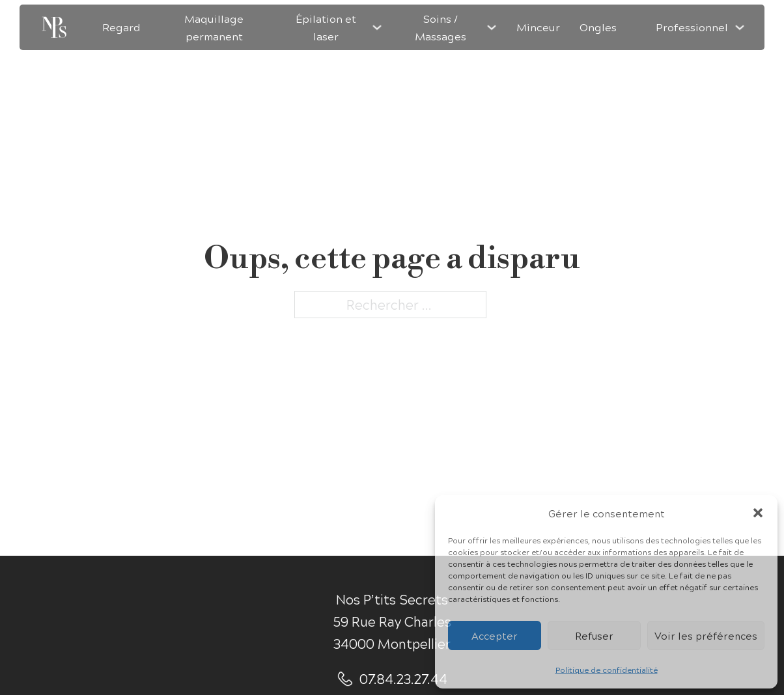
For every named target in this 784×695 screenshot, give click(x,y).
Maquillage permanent (214, 27)
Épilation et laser (326, 27)
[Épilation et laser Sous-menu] (377, 27)
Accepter (495, 635)
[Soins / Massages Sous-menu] (492, 27)
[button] (758, 513)
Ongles (598, 27)
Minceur (538, 27)
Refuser (594, 635)
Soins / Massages (441, 27)
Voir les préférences (706, 635)
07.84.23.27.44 (403, 678)
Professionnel (692, 27)
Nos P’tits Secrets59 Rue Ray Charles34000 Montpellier (392, 621)
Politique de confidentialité (607, 670)
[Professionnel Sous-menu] (740, 27)
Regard (121, 27)
